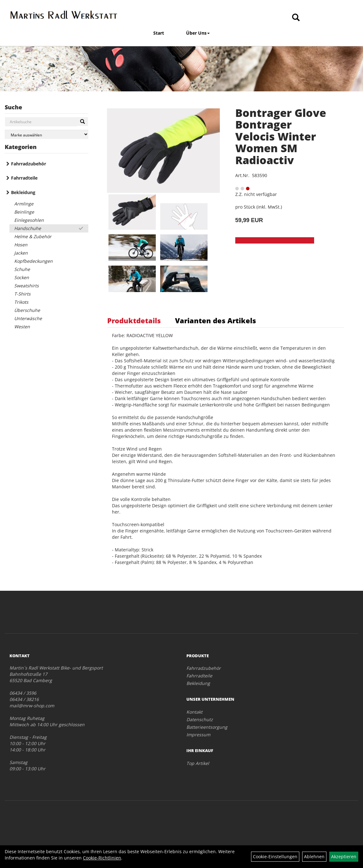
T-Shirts (22, 294)
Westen (22, 327)
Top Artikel (198, 763)
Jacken (21, 253)
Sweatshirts (26, 286)
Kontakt (194, 712)
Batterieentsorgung (207, 727)
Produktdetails (134, 320)
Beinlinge (24, 212)
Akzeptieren (344, 857)
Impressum (198, 735)
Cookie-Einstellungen (275, 857)
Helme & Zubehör (33, 236)
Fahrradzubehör (29, 164)
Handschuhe (28, 228)
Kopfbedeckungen (33, 261)
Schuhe (22, 269)
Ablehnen (314, 857)
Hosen (21, 245)
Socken (22, 277)
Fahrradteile (24, 178)
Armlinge (24, 204)
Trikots (21, 302)
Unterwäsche (28, 318)
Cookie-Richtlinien (102, 858)
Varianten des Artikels (216, 320)
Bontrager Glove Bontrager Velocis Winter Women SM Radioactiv (281, 136)
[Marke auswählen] (47, 134)
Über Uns (198, 33)
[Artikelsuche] (296, 18)
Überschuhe (27, 310)
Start (159, 33)
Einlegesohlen (29, 220)
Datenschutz (200, 719)
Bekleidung (23, 192)
